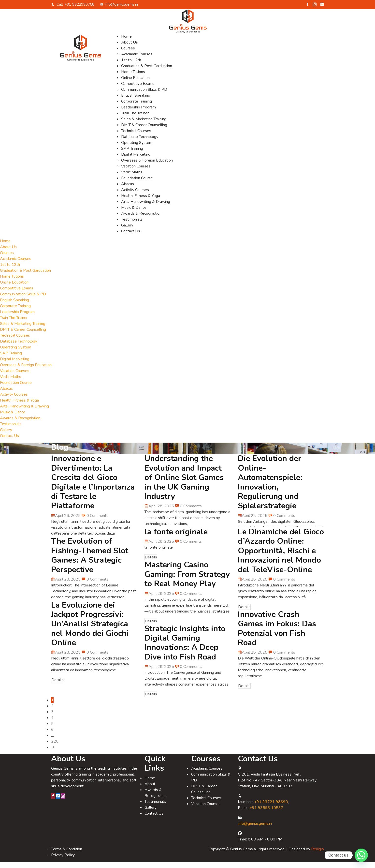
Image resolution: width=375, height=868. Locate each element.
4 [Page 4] (52, 724)
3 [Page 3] (52, 718)
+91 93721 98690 (271, 808)
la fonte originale (176, 538)
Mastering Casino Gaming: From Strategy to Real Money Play (187, 580)
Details (151, 563)
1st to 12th (131, 66)
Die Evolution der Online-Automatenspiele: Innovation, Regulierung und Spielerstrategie (270, 488)
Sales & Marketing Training (144, 125)
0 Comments (95, 522)
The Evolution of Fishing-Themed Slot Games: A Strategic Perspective (90, 561)
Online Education (135, 84)
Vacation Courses (136, 172)
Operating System (137, 149)
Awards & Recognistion (141, 220)
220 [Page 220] (55, 748)
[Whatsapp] (361, 855)
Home (126, 43)
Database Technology (140, 143)
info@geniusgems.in (119, 11)
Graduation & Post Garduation (147, 72)
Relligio (317, 855)
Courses (128, 54)
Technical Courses (136, 137)
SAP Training (132, 155)
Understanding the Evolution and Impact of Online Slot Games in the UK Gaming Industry (184, 484)
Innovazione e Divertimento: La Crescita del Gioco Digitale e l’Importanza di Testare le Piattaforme (93, 488)
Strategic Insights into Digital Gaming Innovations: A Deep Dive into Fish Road (185, 649)
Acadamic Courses (137, 60)
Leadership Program (138, 113)
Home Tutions (133, 78)
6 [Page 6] (52, 736)
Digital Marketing (136, 161)
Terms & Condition (67, 855)
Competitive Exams (138, 90)
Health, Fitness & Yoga (141, 202)
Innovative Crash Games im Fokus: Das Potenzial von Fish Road (277, 635)
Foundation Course (137, 184)
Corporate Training (137, 107)
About (150, 790)
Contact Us (131, 237)
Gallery (127, 231)
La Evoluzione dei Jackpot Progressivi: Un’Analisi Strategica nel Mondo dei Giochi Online (90, 630)
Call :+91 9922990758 (73, 11)
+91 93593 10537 (266, 814)
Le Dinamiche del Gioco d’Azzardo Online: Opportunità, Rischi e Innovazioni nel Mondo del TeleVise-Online (281, 557)
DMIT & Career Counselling (144, 131)
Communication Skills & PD (144, 96)
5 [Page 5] (52, 730)
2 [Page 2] (52, 712)
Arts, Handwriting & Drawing (146, 208)
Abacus (128, 190)
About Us (130, 48)
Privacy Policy (63, 861)
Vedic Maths (132, 178)
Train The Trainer (135, 119)
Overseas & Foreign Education (147, 166)
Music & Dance (134, 214)
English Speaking (136, 102)
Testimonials (132, 225)
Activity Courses (135, 196)
